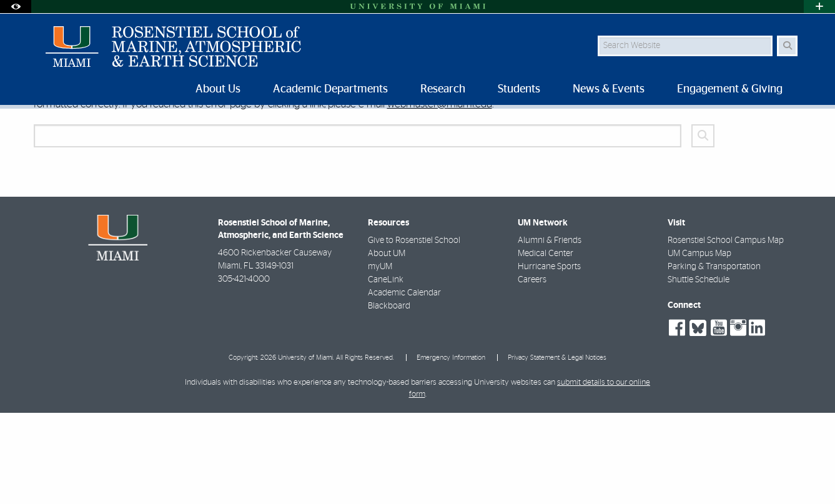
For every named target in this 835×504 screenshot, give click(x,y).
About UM (387, 345)
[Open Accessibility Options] (16, 7)
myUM (380, 358)
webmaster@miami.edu (440, 195)
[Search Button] (787, 46)
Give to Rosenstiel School (414, 332)
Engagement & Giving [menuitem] (730, 89)
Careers (532, 371)
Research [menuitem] (443, 89)
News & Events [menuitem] (609, 89)
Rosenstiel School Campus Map (726, 332)
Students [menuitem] (519, 89)
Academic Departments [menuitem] (330, 89)
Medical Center (546, 345)
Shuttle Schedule (699, 371)
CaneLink (386, 371)
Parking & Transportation (714, 358)
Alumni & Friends (550, 332)
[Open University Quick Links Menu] (819, 7)
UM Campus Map (699, 345)
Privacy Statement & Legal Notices (557, 449)
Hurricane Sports (549, 358)
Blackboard (389, 397)
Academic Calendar (404, 384)
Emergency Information (451, 449)
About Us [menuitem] (218, 89)
